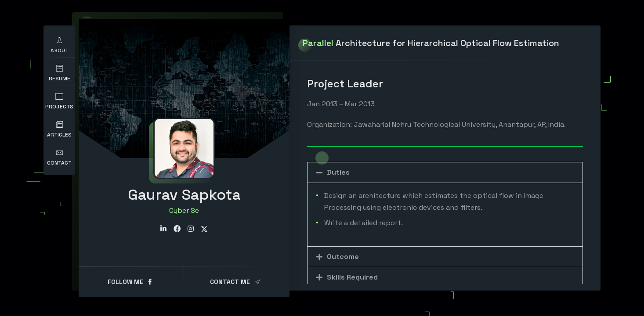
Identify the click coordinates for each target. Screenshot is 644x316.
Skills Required (352, 277)
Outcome (343, 257)
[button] (445, 172)
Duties (338, 172)
